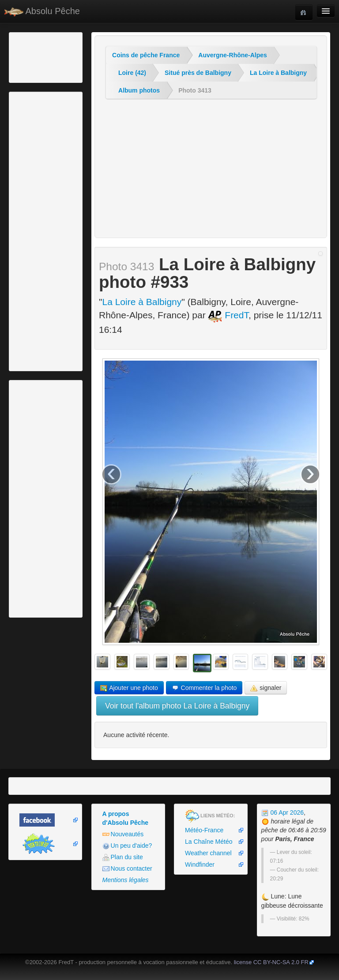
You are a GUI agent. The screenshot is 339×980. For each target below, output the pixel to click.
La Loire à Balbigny (278, 73)
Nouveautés (123, 834)
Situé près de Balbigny (198, 73)
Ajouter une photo (129, 688)
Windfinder (200, 864)
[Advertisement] (60, 56)
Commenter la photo (204, 688)
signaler (266, 688)
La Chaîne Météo (209, 842)
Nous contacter (127, 869)
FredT (228, 315)
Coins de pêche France (146, 55)
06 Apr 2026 (282, 812)
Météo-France (204, 830)
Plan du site (123, 857)
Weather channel (208, 853)
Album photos (139, 90)
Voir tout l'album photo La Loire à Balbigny (177, 706)
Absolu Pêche (42, 11)
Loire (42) (132, 73)
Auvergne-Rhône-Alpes (233, 55)
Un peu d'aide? (127, 846)
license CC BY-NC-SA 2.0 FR (271, 962)
